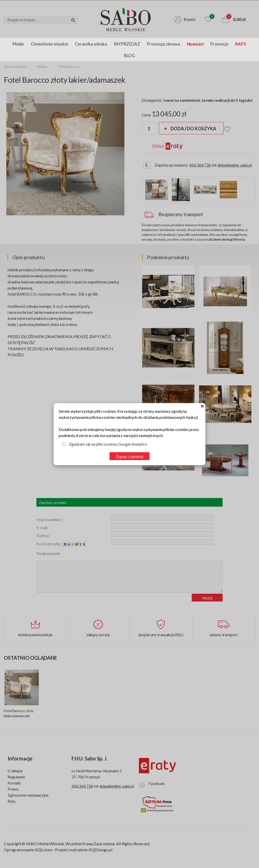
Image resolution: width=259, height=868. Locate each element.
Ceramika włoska (91, 44)
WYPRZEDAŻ (127, 44)
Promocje (219, 44)
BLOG (129, 56)
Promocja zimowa (163, 44)
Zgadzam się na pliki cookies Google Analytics (108, 444)
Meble (18, 44)
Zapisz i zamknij (129, 456)
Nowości (195, 44)
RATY (241, 44)
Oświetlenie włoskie (49, 44)
